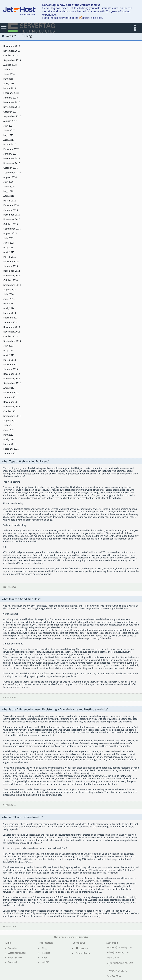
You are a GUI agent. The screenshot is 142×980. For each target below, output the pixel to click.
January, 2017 (11, 154)
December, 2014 (12, 271)
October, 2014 (11, 280)
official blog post (91, 18)
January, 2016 (11, 210)
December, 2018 (12, 46)
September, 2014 (12, 285)
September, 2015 (12, 229)
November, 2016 (12, 163)
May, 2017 (8, 135)
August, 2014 (10, 290)
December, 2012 (12, 374)
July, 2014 (8, 294)
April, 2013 (9, 355)
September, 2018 (12, 60)
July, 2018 (8, 70)
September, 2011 (12, 416)
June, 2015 (9, 243)
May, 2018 (8, 79)
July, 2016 (8, 182)
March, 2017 (10, 144)
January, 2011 (11, 453)
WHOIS (46, 962)
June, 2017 (9, 130)
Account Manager (17, 953)
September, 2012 (12, 383)
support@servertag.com (120, 947)
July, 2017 (8, 126)
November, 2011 (12, 407)
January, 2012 (11, 397)
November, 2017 (12, 107)
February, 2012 (11, 393)
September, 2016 (12, 173)
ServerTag (112, 943)
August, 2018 (10, 65)
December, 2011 (12, 402)
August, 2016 (10, 177)
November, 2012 (12, 379)
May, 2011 (8, 435)
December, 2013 (12, 327)
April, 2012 (9, 388)
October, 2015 (11, 224)
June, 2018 (9, 74)
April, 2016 (9, 196)
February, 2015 (11, 262)
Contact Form (83, 953)
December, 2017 (12, 102)
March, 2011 (10, 444)
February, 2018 (11, 93)
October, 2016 (11, 168)
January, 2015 (11, 266)
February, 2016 (11, 205)
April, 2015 (9, 252)
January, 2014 (11, 322)
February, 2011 (11, 449)
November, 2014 (12, 276)
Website (9, 36)
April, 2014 (9, 308)
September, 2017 (12, 116)
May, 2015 (8, 248)
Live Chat (82, 948)
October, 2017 (11, 112)
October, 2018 (11, 55)
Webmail (13, 962)
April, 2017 (9, 140)
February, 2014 (11, 318)
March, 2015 (10, 257)
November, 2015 (12, 219)
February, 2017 (11, 149)
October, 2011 (11, 411)
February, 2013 (11, 365)
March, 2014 (10, 313)
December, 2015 (12, 215)
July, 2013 (8, 346)
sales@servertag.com (118, 952)
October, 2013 (11, 336)
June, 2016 (9, 187)
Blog (27, 36)
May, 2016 (8, 191)
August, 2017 (10, 121)
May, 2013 (8, 351)
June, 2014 (9, 299)
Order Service (15, 958)
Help (44, 958)
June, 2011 (9, 430)
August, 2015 (10, 233)
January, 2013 (11, 369)
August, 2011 (10, 421)
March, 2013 (10, 360)
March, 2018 (10, 88)
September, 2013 (12, 341)
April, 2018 (9, 84)
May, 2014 (8, 304)
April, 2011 (9, 439)
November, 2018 (12, 51)
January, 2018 (11, 98)
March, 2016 (10, 201)
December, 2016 (12, 158)
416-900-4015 (114, 976)
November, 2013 (12, 332)
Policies (46, 953)
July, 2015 (8, 238)
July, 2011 (8, 425)
